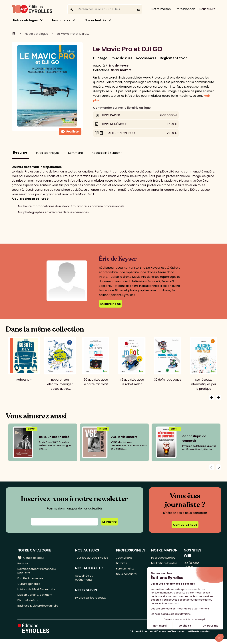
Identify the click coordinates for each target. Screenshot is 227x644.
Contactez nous (185, 525)
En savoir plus (111, 304)
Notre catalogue (25, 20)
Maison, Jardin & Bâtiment (36, 598)
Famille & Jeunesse (31, 580)
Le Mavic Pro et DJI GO (73, 34)
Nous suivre (207, 9)
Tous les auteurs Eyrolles (87, 560)
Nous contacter (127, 576)
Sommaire (76, 153)
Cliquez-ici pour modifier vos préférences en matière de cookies (170, 636)
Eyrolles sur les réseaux (92, 604)
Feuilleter (70, 132)
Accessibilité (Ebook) (107, 153)
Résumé (20, 152)
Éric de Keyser (119, 66)
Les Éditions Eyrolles (159, 566)
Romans (23, 564)
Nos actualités (95, 20)
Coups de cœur (31, 558)
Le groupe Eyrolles (164, 558)
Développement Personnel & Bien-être (38, 572)
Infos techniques (48, 153)
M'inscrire (110, 522)
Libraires (122, 564)
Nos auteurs (61, 20)
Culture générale (30, 586)
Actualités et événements (85, 583)
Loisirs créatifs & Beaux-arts (37, 592)
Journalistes (125, 558)
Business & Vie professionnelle (39, 610)
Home (14, 34)
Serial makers (121, 70)
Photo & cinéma (29, 604)
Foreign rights (126, 570)
